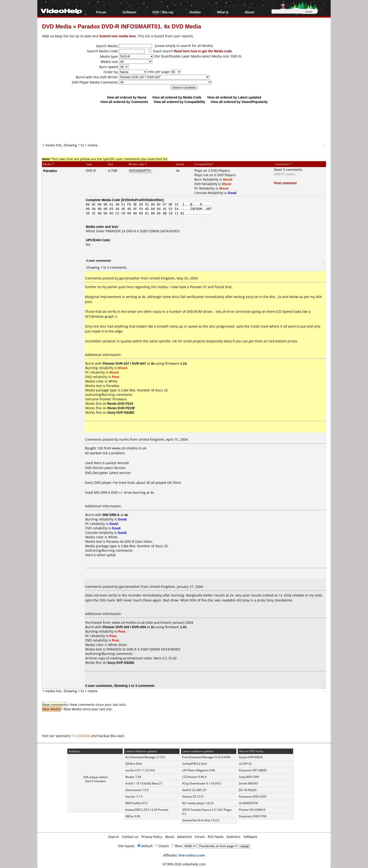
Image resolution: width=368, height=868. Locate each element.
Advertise (185, 837)
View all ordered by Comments (124, 102)
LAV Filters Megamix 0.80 (199, 770)
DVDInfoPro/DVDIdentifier (142, 200)
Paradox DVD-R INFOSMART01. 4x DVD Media (139, 26)
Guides (195, 12)
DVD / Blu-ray (163, 12)
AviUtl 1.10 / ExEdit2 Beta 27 (144, 783)
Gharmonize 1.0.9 (137, 790)
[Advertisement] (184, 123)
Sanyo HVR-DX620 (251, 757)
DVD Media (57, 26)
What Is (223, 12)
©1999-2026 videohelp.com (184, 864)
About (249, 12)
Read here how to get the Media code (203, 51)
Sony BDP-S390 (249, 777)
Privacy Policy (152, 837)
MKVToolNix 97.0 (136, 803)
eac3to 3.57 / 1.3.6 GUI (140, 770)
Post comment (285, 183)
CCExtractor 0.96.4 (194, 777)
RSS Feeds (216, 837)
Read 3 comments (288, 170)
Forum (101, 12)
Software (129, 12)
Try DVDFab (81, 736)
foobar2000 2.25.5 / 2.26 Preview (147, 810)
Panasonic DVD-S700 (253, 816)
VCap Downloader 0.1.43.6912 (202, 783)
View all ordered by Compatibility (179, 102)
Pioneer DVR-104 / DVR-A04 (124, 627)
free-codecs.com (192, 855)
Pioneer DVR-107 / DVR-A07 (124, 363)
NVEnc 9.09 (133, 816)
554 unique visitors (96, 777)
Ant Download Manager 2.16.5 (145, 757)
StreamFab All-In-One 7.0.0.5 (201, 820)
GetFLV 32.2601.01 (194, 790)
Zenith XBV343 (248, 783)
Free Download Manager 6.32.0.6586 (206, 757)
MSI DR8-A (111, 515)
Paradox (50, 171)
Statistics (234, 837)
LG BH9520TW (248, 803)
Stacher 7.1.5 (134, 797)
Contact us (130, 837)
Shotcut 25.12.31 (193, 797)
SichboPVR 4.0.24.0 (194, 764)
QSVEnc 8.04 (134, 764)
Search (114, 837)
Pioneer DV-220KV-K (252, 810)
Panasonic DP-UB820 (253, 770)
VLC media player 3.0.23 (198, 803)
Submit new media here (118, 36)
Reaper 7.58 (133, 777)
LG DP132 (245, 764)
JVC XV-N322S (248, 790)
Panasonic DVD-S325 (253, 797)
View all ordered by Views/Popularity (239, 102)
